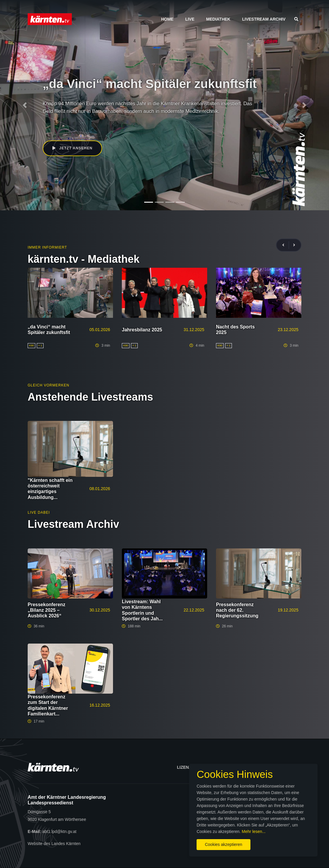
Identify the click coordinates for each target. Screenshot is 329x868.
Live (190, 19)
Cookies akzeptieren (193, 841)
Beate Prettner (66, 128)
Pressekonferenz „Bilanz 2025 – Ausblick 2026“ (46, 610)
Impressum (245, 767)
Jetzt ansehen (73, 148)
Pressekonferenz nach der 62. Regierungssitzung (237, 610)
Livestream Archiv (264, 19)
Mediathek (218, 19)
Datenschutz (283, 767)
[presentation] (286, 245)
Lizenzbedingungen (200, 767)
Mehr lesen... (248, 828)
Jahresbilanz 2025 (142, 330)
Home (167, 19)
